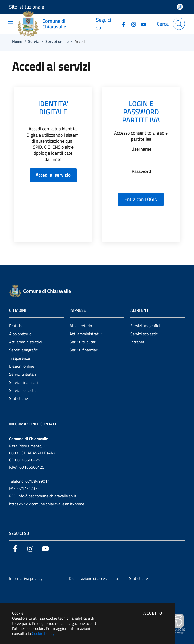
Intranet (137, 342)
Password (141, 171)
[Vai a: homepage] (57, 24)
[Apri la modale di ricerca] (179, 24)
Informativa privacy (26, 578)
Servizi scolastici (23, 390)
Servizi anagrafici (24, 350)
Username (141, 149)
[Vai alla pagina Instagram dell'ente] (132, 24)
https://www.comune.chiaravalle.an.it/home (47, 504)
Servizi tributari (23, 374)
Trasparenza (19, 358)
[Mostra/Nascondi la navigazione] (10, 23)
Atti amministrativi (26, 342)
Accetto (153, 613)
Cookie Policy (43, 633)
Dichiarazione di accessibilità (93, 578)
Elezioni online (22, 366)
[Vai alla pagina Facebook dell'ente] (122, 24)
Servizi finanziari (23, 382)
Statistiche (18, 398)
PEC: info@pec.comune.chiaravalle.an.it (43, 496)
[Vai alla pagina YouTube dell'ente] (142, 24)
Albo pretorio (20, 334)
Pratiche (16, 326)
